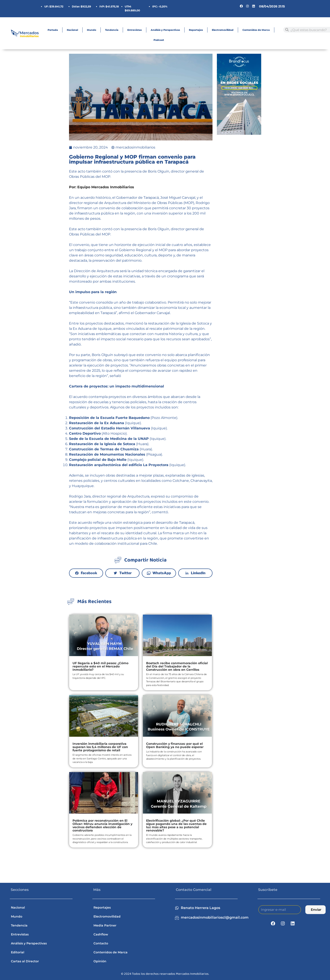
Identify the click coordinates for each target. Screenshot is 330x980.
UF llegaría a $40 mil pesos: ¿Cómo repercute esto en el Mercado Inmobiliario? (100, 666)
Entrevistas (135, 30)
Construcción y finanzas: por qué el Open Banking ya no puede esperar (175, 745)
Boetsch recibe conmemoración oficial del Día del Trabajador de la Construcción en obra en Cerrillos (177, 666)
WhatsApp (162, 573)
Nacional (72, 30)
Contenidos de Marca (256, 30)
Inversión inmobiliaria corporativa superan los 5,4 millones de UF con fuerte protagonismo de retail (100, 747)
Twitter (125, 573)
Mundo (92, 30)
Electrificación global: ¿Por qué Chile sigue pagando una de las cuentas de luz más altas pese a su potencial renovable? (176, 825)
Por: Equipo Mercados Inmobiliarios (102, 187)
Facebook (89, 573)
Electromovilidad (223, 30)
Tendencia (112, 30)
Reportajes (196, 30)
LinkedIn (198, 573)
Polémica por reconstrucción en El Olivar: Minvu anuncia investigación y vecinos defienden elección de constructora (102, 825)
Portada (53, 30)
